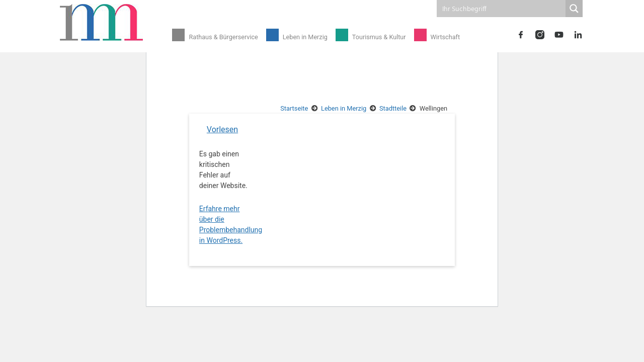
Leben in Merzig (301, 37)
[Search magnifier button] (574, 9)
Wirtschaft (436, 37)
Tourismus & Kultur (372, 37)
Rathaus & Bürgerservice (222, 37)
